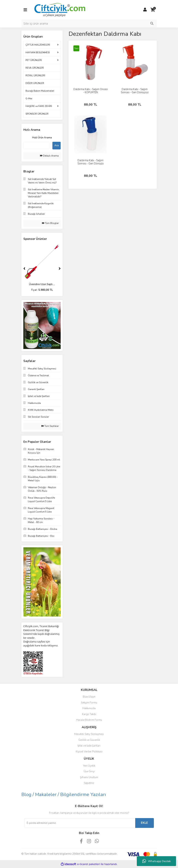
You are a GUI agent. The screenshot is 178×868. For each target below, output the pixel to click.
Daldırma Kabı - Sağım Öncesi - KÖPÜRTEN (91, 91)
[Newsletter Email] (80, 823)
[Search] (89, 24)
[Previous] (24, 269)
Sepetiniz (89, 783)
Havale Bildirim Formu (89, 720)
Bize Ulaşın (89, 697)
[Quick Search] (36, 145)
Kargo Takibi (89, 714)
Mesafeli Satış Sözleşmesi (89, 734)
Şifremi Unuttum (89, 777)
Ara (57, 145)
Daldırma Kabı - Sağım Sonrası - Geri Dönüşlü (91, 162)
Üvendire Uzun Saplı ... (42, 284)
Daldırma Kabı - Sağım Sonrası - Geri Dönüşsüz (135, 91)
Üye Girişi (89, 771)
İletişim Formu (89, 703)
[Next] (60, 269)
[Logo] (60, 10)
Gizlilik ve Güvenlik (89, 740)
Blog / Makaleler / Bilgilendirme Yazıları (64, 794)
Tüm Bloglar (50, 223)
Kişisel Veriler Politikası (89, 752)
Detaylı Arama (49, 156)
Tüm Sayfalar (50, 426)
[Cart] (153, 10)
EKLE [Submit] (144, 823)
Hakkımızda (89, 708)
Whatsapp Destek (157, 861)
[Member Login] (145, 10)
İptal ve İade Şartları (89, 746)
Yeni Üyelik (89, 766)
